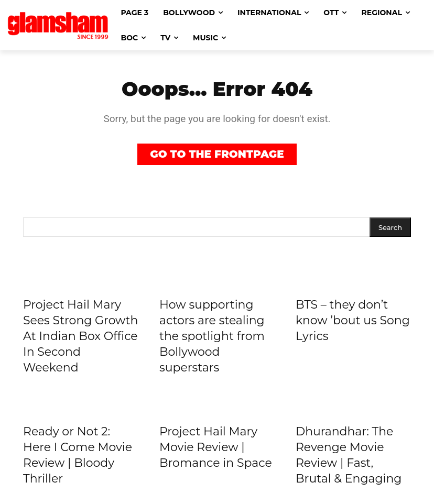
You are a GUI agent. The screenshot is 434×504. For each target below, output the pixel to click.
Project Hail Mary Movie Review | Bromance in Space (216, 446)
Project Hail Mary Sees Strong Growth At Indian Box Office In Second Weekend (80, 335)
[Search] (390, 227)
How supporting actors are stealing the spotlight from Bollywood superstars (212, 335)
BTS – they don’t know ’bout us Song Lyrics (353, 319)
